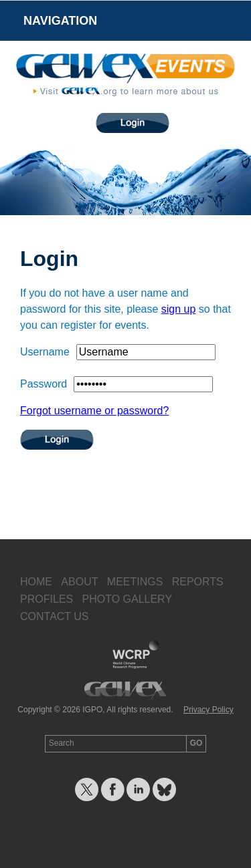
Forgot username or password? (94, 411)
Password (44, 384)
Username (45, 352)
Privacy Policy (208, 710)
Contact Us (55, 616)
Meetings (135, 582)
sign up (179, 309)
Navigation (60, 21)
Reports (198, 582)
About (79, 582)
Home (36, 582)
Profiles (47, 599)
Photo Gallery (127, 599)
